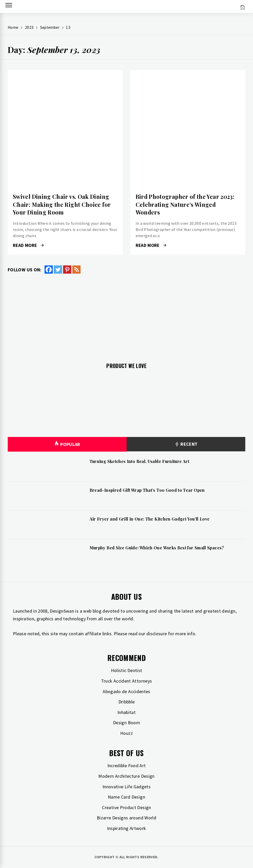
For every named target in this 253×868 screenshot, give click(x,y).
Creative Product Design (126, 807)
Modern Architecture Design (126, 776)
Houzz (126, 733)
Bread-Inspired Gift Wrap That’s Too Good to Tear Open (147, 490)
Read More (28, 245)
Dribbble (127, 702)
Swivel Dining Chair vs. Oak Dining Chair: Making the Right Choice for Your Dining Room (62, 204)
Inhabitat (126, 712)
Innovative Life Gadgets (126, 787)
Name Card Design (126, 797)
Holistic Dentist (127, 670)
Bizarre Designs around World (126, 818)
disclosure (157, 634)
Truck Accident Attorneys (127, 681)
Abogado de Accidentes (126, 691)
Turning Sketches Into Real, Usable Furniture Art (139, 461)
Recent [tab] (186, 444)
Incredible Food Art (127, 766)
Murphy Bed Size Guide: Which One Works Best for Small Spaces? (157, 548)
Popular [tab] (67, 444)
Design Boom (126, 723)
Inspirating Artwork (127, 828)
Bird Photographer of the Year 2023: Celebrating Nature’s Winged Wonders (185, 204)
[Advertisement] (126, 315)
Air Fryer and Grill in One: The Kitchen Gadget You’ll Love (150, 519)
